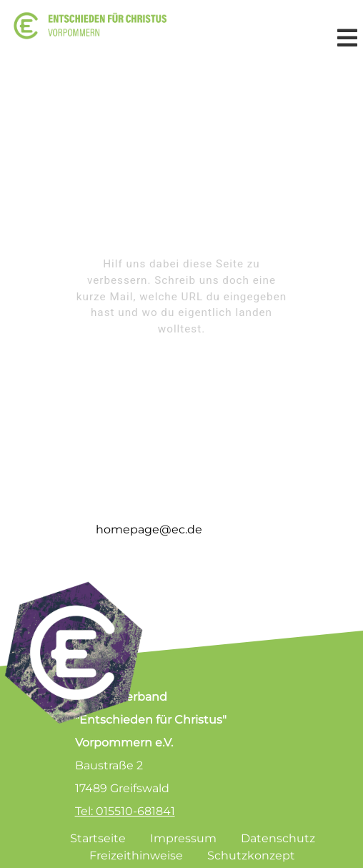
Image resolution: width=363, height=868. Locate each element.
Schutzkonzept (251, 855)
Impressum (183, 838)
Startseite (98, 838)
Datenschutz (278, 838)
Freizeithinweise (136, 855)
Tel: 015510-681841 (125, 811)
